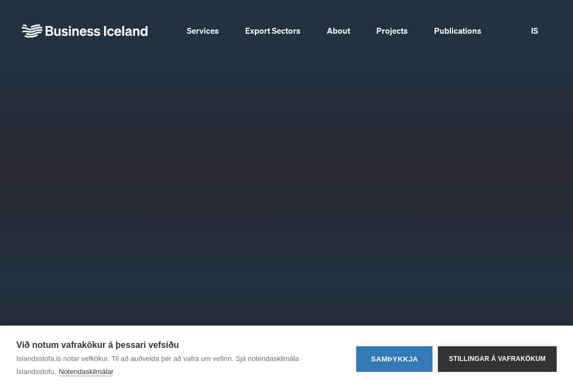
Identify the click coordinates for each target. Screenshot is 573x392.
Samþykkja (395, 359)
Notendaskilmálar (86, 372)
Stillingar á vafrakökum (497, 359)
